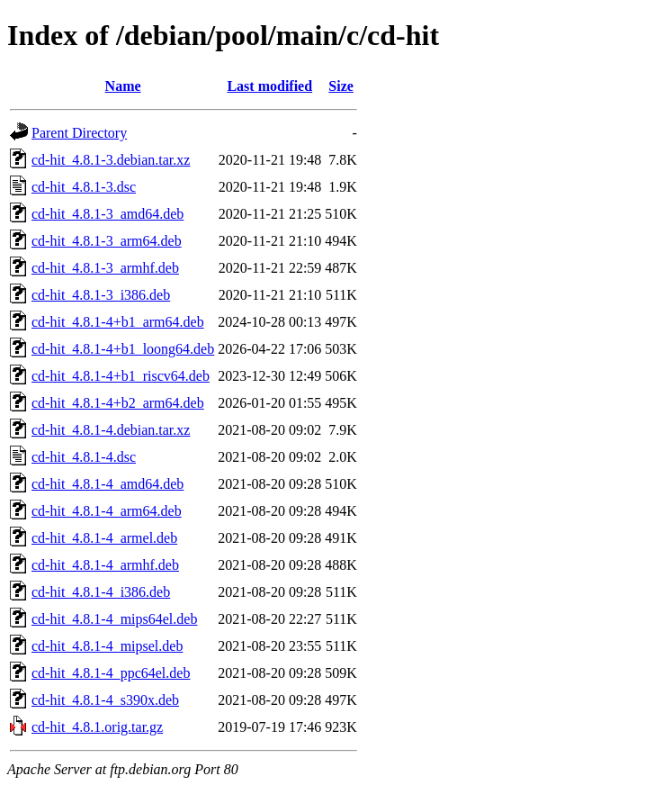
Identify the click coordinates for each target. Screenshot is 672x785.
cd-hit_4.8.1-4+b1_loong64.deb (123, 349)
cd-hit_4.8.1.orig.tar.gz (97, 727)
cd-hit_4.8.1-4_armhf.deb (105, 565)
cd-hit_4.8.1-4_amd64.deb (108, 484)
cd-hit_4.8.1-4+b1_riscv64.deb (121, 376)
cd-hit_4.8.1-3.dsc (84, 187)
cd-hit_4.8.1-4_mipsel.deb (107, 646)
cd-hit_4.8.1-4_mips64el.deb (114, 619)
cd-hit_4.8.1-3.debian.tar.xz (111, 160)
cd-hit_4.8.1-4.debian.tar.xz (111, 430)
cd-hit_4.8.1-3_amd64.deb (108, 214)
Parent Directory (79, 133)
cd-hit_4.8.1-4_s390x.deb (105, 700)
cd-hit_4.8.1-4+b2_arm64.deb (118, 403)
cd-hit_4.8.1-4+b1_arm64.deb (118, 322)
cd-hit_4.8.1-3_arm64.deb (107, 241)
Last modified (269, 86)
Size (341, 86)
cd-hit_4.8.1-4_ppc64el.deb (111, 673)
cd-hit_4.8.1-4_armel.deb (104, 538)
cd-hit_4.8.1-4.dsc (84, 457)
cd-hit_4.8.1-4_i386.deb (101, 592)
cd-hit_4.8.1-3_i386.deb (101, 295)
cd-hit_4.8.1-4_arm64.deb (107, 511)
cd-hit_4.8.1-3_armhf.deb (105, 268)
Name (123, 86)
